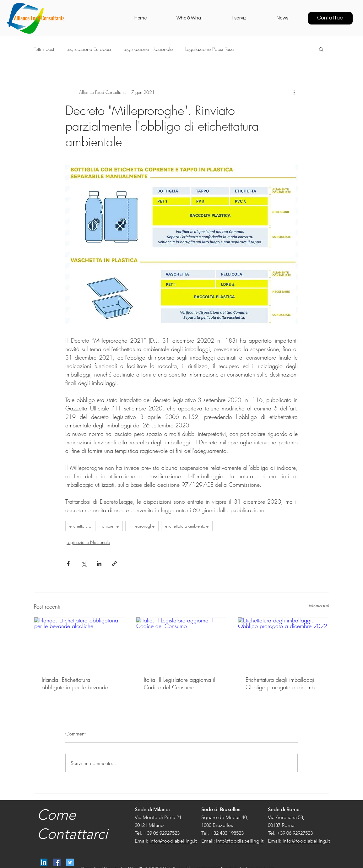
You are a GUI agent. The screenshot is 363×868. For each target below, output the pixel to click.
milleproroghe (142, 526)
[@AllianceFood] (70, 862)
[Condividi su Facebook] (68, 564)
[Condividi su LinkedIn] (99, 564)
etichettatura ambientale (187, 526)
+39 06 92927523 (162, 833)
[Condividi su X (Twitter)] (84, 564)
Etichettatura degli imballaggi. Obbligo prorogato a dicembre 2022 (282, 683)
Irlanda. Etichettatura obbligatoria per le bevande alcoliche (75, 683)
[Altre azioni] (294, 92)
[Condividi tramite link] (114, 564)
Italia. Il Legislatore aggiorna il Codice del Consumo (180, 683)
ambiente (110, 526)
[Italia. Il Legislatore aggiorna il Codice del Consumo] (182, 643)
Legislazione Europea (89, 49)
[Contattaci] (330, 18)
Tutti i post (44, 49)
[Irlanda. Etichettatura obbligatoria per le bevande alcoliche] (80, 643)
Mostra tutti (319, 606)
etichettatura (80, 526)
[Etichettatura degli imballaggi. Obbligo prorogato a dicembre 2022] (283, 643)
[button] (321, 49)
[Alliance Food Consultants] (44, 862)
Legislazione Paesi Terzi (210, 49)
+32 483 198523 (227, 833)
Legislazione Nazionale (148, 49)
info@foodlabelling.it (173, 841)
